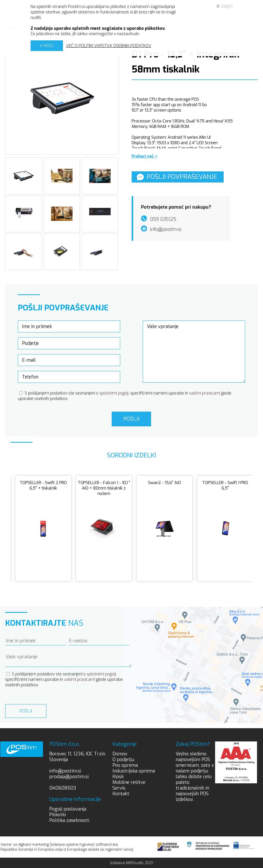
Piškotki (58, 815)
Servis (119, 788)
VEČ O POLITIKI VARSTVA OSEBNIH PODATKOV (109, 46)
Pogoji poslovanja (68, 809)
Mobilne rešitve (129, 782)
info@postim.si (65, 771)
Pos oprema (125, 765)
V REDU (47, 46)
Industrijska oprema (134, 771)
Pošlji (131, 419)
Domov (120, 754)
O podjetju (123, 760)
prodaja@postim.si (69, 777)
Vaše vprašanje (194, 352)
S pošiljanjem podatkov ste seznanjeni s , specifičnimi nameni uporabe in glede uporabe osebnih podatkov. (64, 679)
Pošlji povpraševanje (177, 177)
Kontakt (121, 794)
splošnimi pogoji (114, 393)
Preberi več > (145, 156)
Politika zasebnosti (69, 820)
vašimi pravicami (205, 393)
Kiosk (118, 777)
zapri (225, 6)
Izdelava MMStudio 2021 (132, 863)
